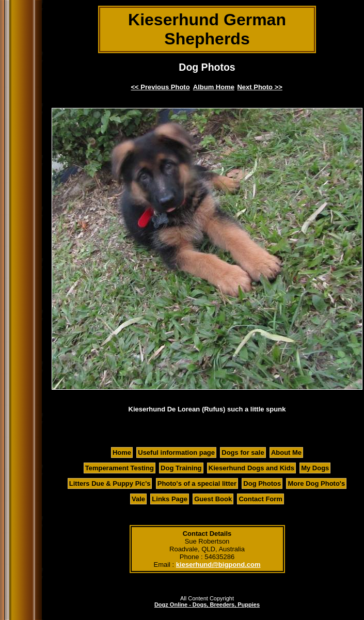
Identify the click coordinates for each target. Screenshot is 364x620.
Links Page (170, 499)
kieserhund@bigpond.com (218, 565)
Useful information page (176, 452)
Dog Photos (262, 483)
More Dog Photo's (316, 483)
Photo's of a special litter (197, 483)
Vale (138, 499)
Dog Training (181, 468)
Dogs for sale (243, 452)
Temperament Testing (120, 468)
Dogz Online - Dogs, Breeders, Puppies (207, 605)
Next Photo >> (259, 87)
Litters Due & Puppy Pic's (110, 483)
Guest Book (213, 499)
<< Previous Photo (161, 87)
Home (122, 452)
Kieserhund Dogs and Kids (251, 468)
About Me (286, 452)
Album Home (214, 87)
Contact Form (260, 499)
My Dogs (315, 468)
